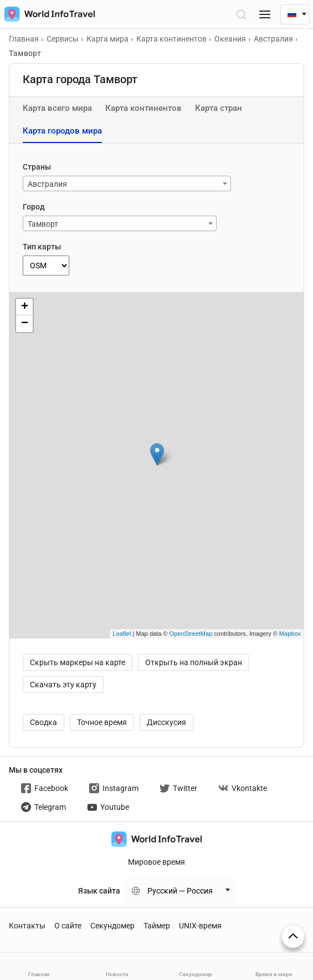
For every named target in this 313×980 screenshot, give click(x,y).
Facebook (45, 788)
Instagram (114, 788)
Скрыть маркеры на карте (78, 662)
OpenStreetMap (191, 634)
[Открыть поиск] (241, 14)
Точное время (102, 722)
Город (34, 207)
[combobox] (127, 183)
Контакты (27, 926)
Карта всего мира (57, 108)
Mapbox (290, 634)
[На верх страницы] (293, 937)
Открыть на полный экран (194, 662)
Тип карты (42, 247)
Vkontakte (243, 788)
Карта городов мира (62, 131)
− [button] (25, 324)
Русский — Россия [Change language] (180, 891)
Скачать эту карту (63, 685)
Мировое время (156, 862)
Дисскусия (166, 722)
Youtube (108, 807)
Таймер (157, 926)
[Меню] (265, 14)
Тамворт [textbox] (43, 224)
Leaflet (122, 634)
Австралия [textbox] (47, 184)
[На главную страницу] (47, 14)
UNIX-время (200, 926)
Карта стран (219, 108)
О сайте (68, 926)
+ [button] (25, 307)
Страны (37, 167)
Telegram (43, 807)
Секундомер (112, 926)
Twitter (178, 788)
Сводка (43, 722)
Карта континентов (143, 108)
